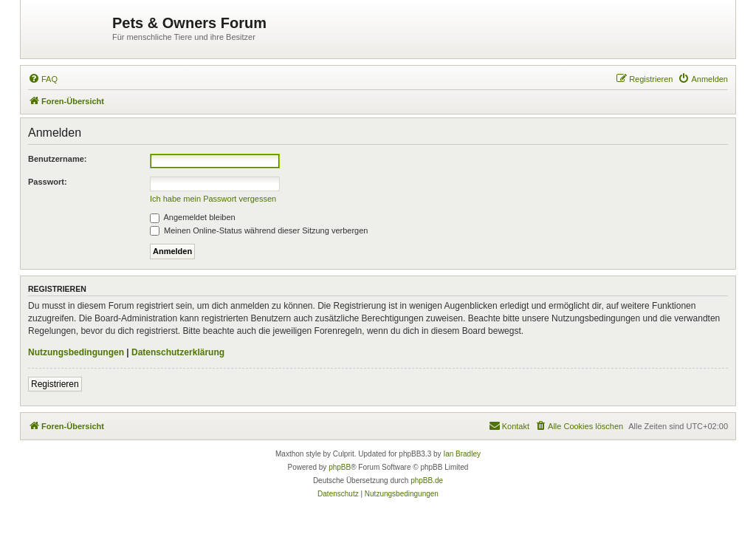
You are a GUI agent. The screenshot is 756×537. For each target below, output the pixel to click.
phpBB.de (427, 480)
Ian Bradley (462, 454)
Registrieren (55, 384)
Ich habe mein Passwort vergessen (213, 199)
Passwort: (48, 182)
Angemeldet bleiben (193, 217)
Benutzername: (57, 159)
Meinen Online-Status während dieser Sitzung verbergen (259, 230)
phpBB (340, 467)
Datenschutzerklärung (178, 352)
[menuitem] (43, 79)
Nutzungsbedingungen (76, 352)
